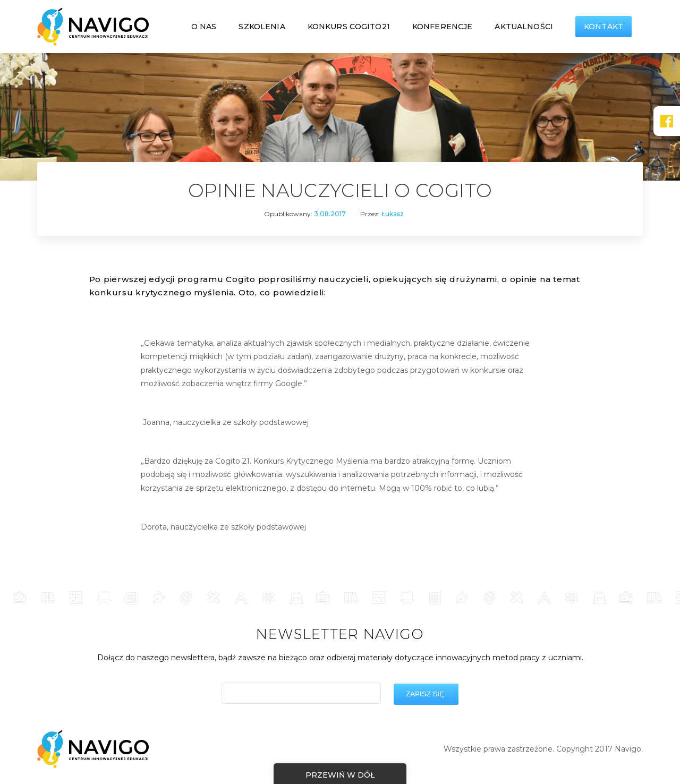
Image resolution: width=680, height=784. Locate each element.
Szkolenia (262, 27)
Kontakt (603, 27)
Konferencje (443, 27)
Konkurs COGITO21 (349, 27)
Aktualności (524, 27)
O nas (204, 27)
